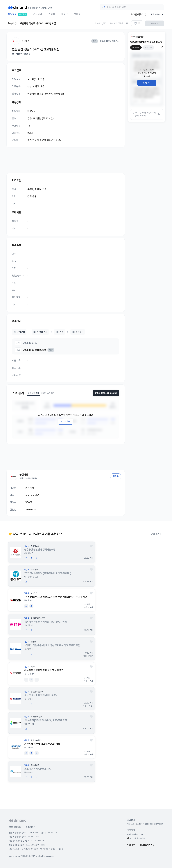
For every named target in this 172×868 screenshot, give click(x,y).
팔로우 (116, 476)
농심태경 (25, 41)
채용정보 (17, 15)
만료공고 (155, 23)
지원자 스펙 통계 (48, 393)
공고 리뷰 (136, 47)
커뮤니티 (38, 14)
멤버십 (77, 14)
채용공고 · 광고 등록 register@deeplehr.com (145, 824)
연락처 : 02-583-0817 (50, 833)
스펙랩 (52, 14)
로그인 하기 (66, 422)
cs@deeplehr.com (135, 834)
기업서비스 (157, 14)
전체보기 (157, 534)
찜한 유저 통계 (33, 393)
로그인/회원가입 (139, 14)
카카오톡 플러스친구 (136, 838)
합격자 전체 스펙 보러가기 (106, 393)
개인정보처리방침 (147, 845)
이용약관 (131, 845)
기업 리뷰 (148, 47)
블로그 (64, 14)
